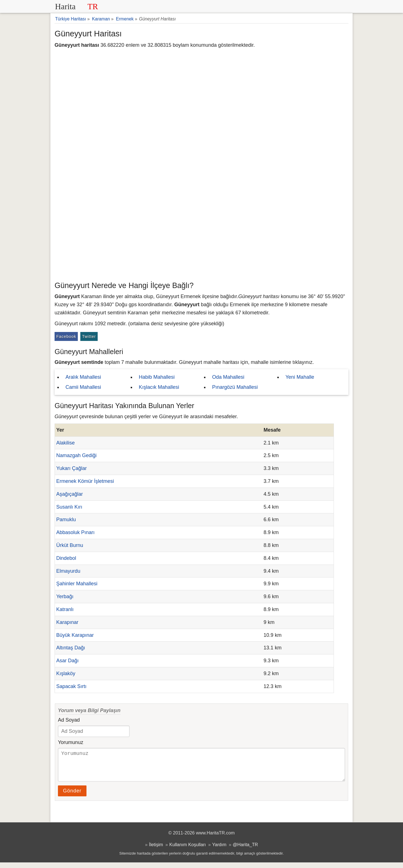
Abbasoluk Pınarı (75, 532)
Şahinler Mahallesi (77, 584)
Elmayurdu (68, 571)
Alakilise (65, 443)
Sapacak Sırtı (71, 686)
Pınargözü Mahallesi (235, 387)
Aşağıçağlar (70, 494)
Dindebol (66, 558)
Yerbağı (65, 596)
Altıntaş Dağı (71, 648)
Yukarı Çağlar (72, 468)
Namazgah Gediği (76, 455)
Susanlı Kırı (69, 507)
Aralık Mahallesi (83, 377)
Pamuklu (66, 520)
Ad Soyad (69, 720)
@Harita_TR (245, 850)
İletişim (156, 850)
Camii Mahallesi (83, 387)
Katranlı (65, 609)
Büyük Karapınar (75, 635)
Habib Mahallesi (157, 377)
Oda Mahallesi (228, 377)
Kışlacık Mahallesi (159, 387)
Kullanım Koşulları (188, 850)
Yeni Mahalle (300, 377)
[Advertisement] (201, 237)
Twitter (89, 336)
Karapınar (67, 622)
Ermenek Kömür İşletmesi (85, 481)
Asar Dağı (67, 661)
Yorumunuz (71, 742)
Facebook (66, 336)
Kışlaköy (66, 673)
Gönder (72, 796)
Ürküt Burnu (70, 545)
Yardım (219, 850)
